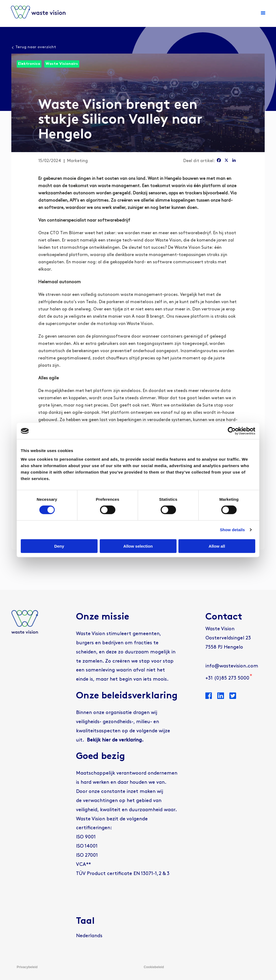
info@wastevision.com (232, 666)
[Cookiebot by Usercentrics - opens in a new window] (232, 431)
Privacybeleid (27, 967)
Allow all (217, 546)
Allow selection (138, 546)
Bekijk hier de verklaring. (115, 740)
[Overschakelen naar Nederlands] (89, 936)
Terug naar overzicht (36, 47)
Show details (232, 530)
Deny (59, 546)
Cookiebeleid (154, 967)
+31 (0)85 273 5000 (227, 678)
